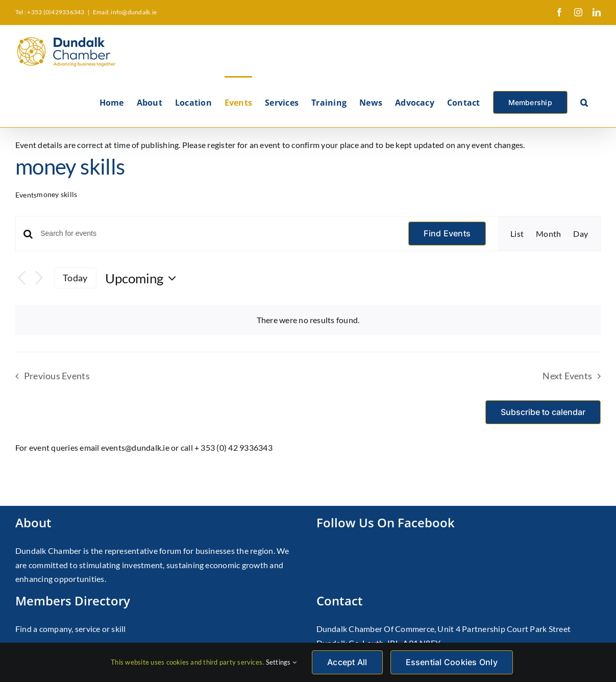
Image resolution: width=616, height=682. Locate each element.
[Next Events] (39, 278)
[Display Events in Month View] (548, 234)
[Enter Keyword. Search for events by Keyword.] (218, 234)
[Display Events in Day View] (581, 234)
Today (75, 278)
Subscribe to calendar (543, 412)
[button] (584, 102)
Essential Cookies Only (452, 662)
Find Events (447, 233)
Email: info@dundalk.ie (125, 12)
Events (26, 195)
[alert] (308, 320)
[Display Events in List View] (517, 234)
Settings (281, 662)
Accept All (347, 662)
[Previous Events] (21, 278)
